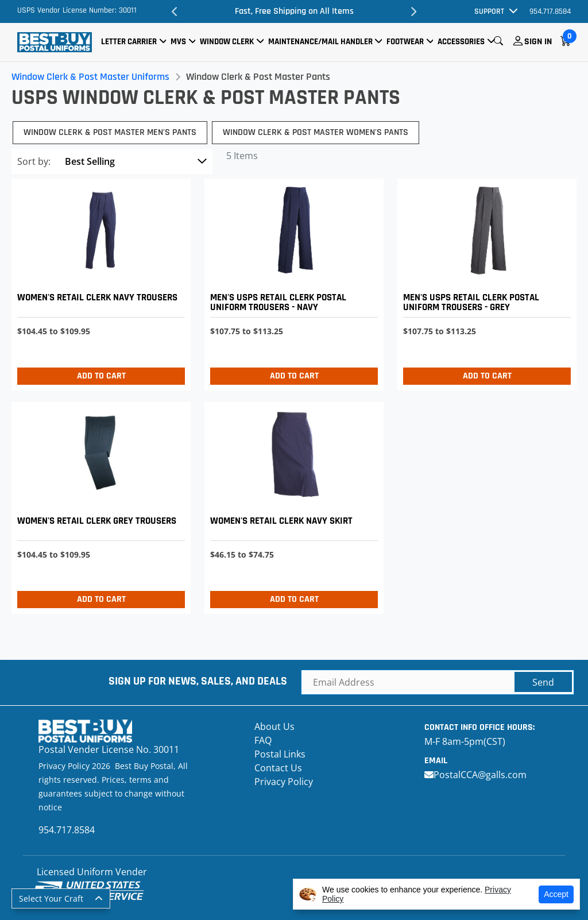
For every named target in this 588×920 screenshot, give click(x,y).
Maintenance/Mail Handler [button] (320, 42)
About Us (274, 726)
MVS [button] (178, 42)
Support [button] (489, 11)
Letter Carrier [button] (129, 42)
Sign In (538, 42)
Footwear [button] (405, 42)
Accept (556, 894)
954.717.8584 (550, 11)
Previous (175, 11)
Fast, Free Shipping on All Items (294, 11)
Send (543, 682)
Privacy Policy (284, 782)
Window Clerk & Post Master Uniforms (90, 77)
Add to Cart (101, 376)
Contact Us (278, 768)
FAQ (263, 740)
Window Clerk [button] (227, 42)
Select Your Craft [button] (51, 898)
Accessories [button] (461, 42)
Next (413, 11)
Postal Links (280, 754)
